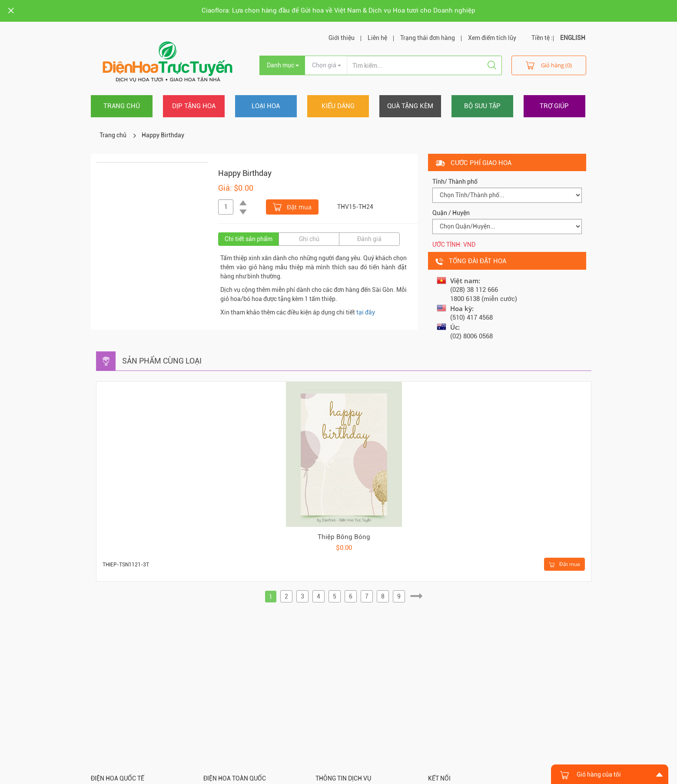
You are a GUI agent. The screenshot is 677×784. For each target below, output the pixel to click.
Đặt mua (292, 206)
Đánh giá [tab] (369, 239)
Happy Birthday (163, 135)
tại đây (366, 312)
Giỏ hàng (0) (549, 65)
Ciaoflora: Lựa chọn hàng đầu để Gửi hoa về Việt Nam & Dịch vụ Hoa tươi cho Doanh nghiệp (338, 10)
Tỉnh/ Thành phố (455, 182)
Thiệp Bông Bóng (344, 537)
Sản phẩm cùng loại (162, 361)
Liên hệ (377, 38)
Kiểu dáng (338, 106)
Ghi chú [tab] (309, 239)
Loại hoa (266, 106)
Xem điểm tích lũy (492, 38)
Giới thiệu (342, 38)
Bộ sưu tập (482, 106)
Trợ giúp (554, 106)
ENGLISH (573, 38)
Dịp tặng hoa (194, 106)
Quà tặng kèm (410, 106)
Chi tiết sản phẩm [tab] (249, 239)
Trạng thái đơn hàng (428, 38)
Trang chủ (122, 106)
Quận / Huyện (451, 213)
